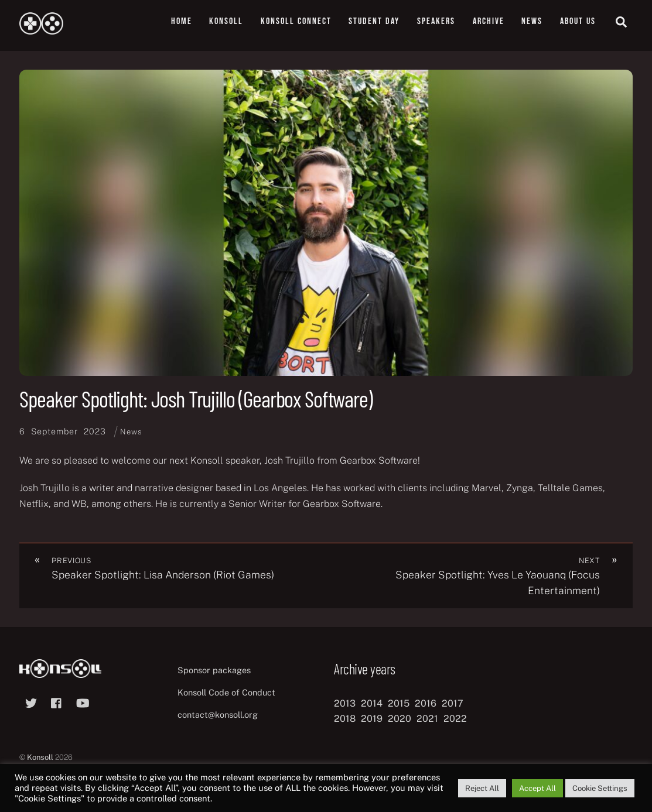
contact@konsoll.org (218, 715)
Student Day (374, 21)
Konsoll (226, 21)
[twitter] (31, 702)
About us (578, 21)
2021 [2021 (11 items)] (427, 719)
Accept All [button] (537, 788)
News (532, 21)
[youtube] (83, 702)
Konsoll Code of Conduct (226, 692)
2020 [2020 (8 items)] (400, 719)
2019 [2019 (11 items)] (372, 719)
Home (182, 21)
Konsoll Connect (296, 21)
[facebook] (57, 702)
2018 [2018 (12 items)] (345, 719)
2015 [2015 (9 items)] (399, 703)
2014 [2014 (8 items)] (372, 703)
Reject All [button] (482, 788)
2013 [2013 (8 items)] (345, 703)
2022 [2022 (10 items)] (455, 719)
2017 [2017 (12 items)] (453, 703)
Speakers (436, 21)
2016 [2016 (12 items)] (426, 703)
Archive (489, 21)
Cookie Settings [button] (600, 788)
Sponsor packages (214, 670)
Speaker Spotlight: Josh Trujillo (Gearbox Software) (196, 399)
